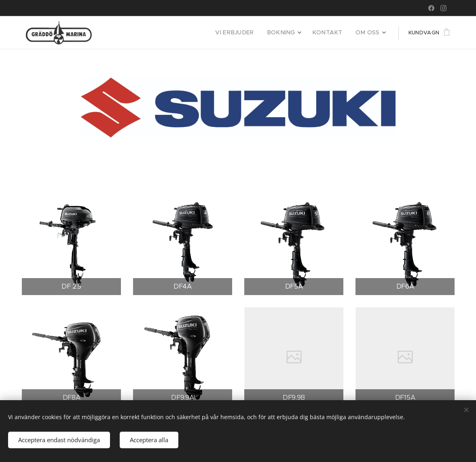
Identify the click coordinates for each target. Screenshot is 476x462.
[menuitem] (247, 33)
